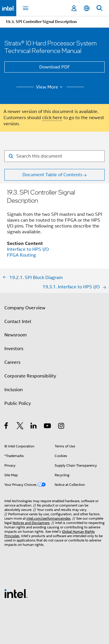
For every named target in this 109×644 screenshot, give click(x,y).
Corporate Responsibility (30, 376)
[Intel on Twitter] (20, 427)
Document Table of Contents (52, 175)
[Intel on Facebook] (7, 427)
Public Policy (18, 403)
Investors (14, 349)
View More (50, 87)
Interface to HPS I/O (28, 249)
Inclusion (14, 390)
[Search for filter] (54, 156)
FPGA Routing (22, 255)
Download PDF (55, 67)
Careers (12, 362)
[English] (87, 8)
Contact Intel (18, 322)
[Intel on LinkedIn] (34, 427)
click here (52, 118)
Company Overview (25, 308)
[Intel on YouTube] (48, 427)
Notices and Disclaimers (31, 523)
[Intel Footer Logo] (16, 593)
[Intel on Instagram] (61, 427)
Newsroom (16, 335)
